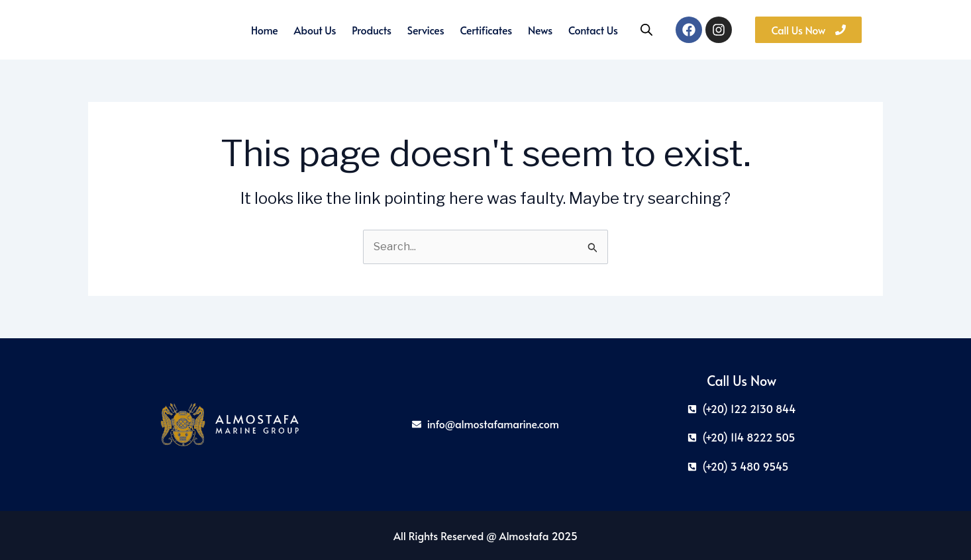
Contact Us (593, 30)
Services (426, 30)
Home (265, 30)
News (540, 30)
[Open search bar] (646, 30)
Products (371, 30)
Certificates (486, 30)
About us (315, 30)
